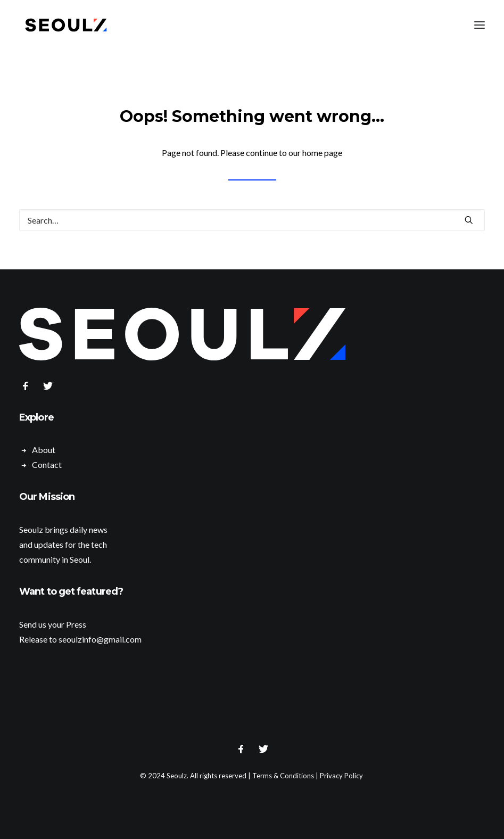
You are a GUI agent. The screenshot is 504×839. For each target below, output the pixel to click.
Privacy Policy (341, 776)
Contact (47, 464)
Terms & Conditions (283, 776)
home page (322, 153)
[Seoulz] (66, 25)
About (44, 450)
